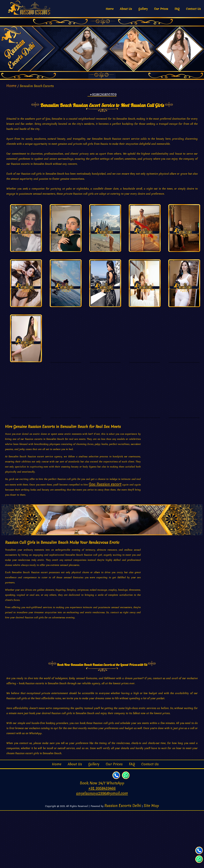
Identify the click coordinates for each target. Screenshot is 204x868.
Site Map (151, 863)
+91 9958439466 (102, 846)
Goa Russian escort (105, 542)
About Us (126, 9)
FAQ (177, 9)
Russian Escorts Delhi (123, 863)
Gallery (143, 9)
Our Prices (161, 9)
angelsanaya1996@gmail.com (102, 851)
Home (110, 9)
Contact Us (193, 9)
